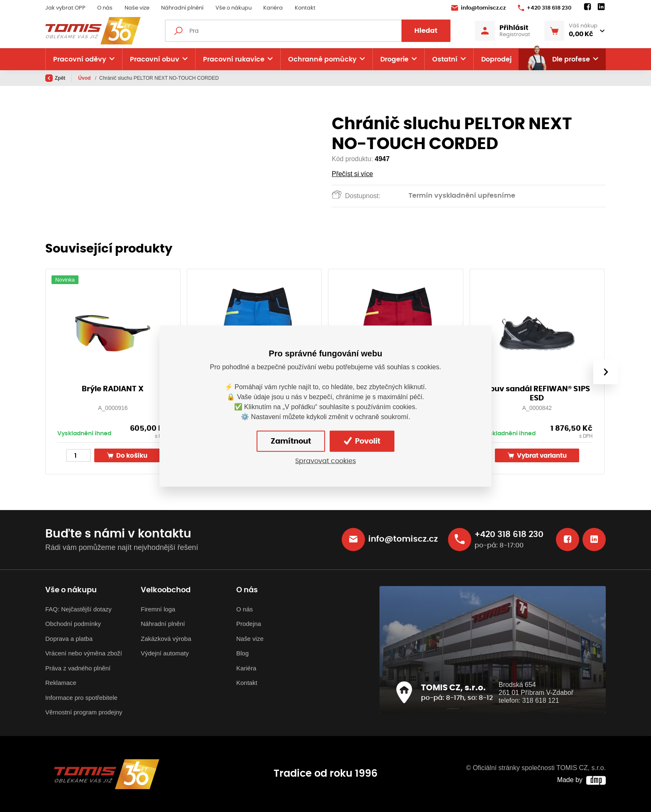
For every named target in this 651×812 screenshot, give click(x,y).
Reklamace (61, 683)
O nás (105, 8)
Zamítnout (291, 441)
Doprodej (496, 59)
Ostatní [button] (445, 59)
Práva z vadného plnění (78, 668)
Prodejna (249, 624)
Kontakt (305, 8)
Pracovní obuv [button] (155, 59)
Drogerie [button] (394, 59)
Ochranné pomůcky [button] (322, 59)
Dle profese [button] (558, 59)
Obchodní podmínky (73, 624)
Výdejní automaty (165, 653)
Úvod (85, 78)
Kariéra (273, 8)
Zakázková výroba (166, 639)
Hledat (426, 31)
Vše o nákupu (234, 8)
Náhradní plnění (182, 8)
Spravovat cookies (325, 461)
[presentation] (606, 372)
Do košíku (127, 455)
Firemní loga (158, 609)
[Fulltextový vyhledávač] (307, 31)
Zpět (55, 78)
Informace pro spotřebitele (81, 698)
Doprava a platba (69, 639)
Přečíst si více (352, 174)
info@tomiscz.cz (478, 8)
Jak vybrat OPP (65, 8)
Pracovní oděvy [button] (80, 59)
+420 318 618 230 (545, 8)
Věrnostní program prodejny (84, 712)
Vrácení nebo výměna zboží (84, 653)
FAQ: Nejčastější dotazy (78, 609)
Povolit (362, 441)
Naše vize (137, 8)
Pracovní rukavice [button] (234, 59)
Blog (242, 653)
